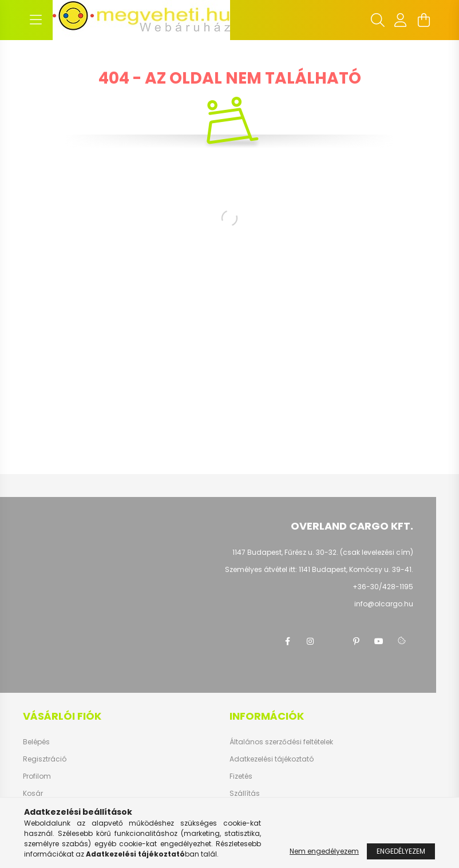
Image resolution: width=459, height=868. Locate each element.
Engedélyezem (401, 851)
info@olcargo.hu (384, 604)
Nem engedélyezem (324, 851)
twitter (333, 641)
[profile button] (401, 20)
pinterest (356, 641)
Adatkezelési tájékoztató (272, 759)
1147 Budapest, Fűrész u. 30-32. (285, 552)
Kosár (33, 794)
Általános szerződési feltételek (281, 742)
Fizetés (241, 776)
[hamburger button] (35, 20)
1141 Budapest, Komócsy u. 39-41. (356, 569)
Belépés (36, 742)
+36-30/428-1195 (383, 587)
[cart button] (424, 20)
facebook (287, 641)
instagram (310, 641)
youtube (379, 641)
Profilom (37, 776)
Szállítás (245, 794)
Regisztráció (45, 759)
